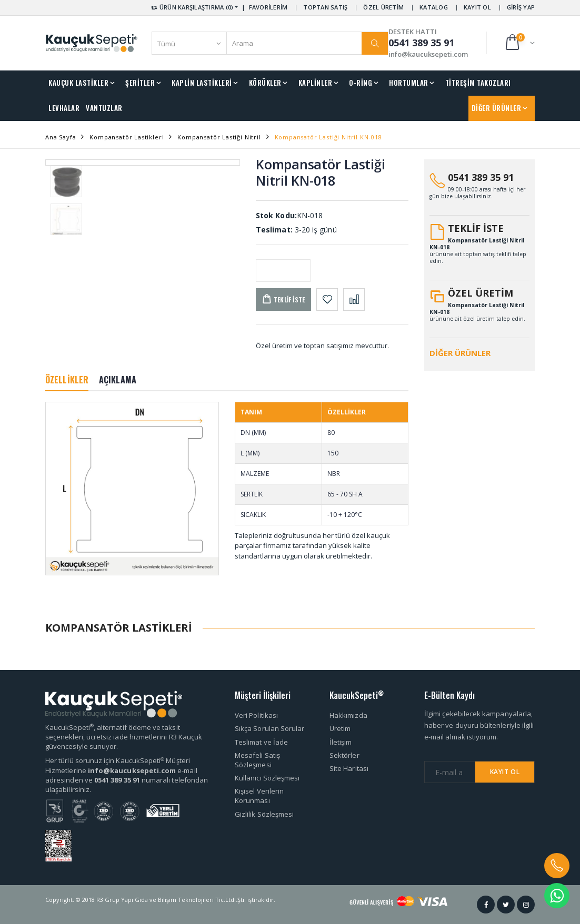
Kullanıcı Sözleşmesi (267, 778)
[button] (519, 43)
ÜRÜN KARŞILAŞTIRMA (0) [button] (191, 7)
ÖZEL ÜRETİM (383, 7)
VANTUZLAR (104, 108)
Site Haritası (349, 768)
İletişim (341, 742)
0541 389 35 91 (481, 177)
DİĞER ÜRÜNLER (497, 108)
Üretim (340, 728)
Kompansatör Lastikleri (127, 137)
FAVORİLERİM (268, 7)
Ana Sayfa (61, 137)
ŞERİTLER (140, 83)
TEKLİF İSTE (476, 228)
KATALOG (434, 7)
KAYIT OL (477, 7)
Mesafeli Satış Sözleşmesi (257, 760)
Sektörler (344, 755)
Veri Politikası (256, 715)
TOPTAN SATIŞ (325, 7)
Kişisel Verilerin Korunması (259, 796)
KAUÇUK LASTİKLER (78, 83)
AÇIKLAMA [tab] (118, 380)
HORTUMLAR (409, 83)
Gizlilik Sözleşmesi (264, 814)
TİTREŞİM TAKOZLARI (478, 83)
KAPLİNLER (316, 83)
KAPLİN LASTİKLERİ (202, 83)
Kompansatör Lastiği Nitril (219, 137)
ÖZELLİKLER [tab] (67, 380)
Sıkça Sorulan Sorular (269, 728)
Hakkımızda (348, 715)
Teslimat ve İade (261, 742)
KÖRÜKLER (265, 83)
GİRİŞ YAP (521, 7)
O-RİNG (361, 83)
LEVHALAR (64, 108)
